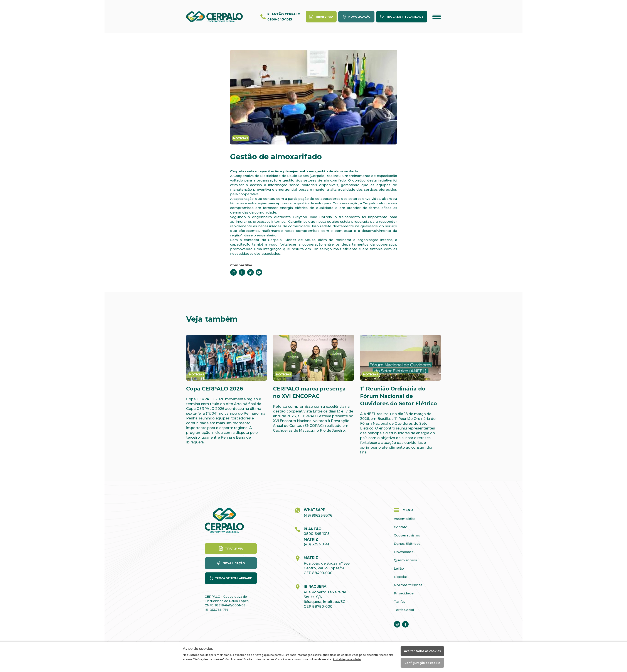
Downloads (404, 552)
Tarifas (399, 602)
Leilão (399, 568)
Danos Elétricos (407, 544)
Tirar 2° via (324, 17)
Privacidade (404, 593)
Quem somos (405, 560)
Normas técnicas (408, 585)
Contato (401, 527)
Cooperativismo (407, 535)
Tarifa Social (404, 610)
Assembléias (405, 519)
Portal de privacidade (347, 659)
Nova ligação (359, 17)
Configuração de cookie (422, 663)
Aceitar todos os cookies (422, 651)
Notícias (401, 577)
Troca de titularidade (405, 17)
